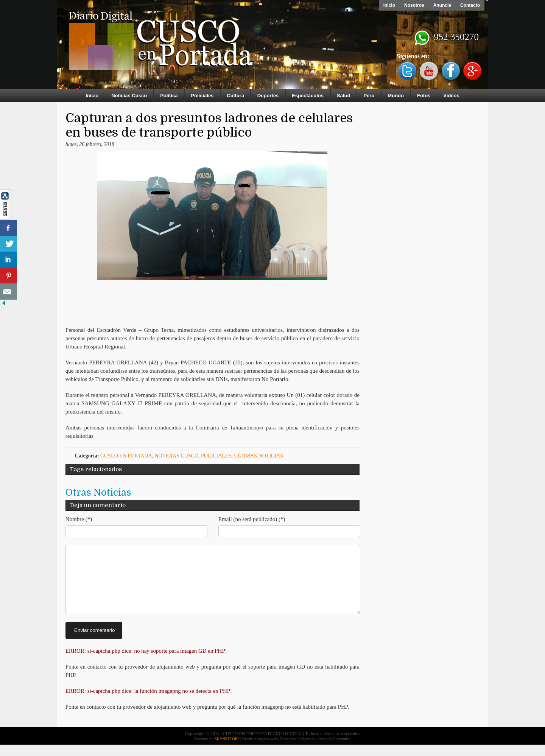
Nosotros (414, 5)
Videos (451, 96)
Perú (369, 96)
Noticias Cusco (129, 96)
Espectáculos (308, 96)
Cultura (235, 96)
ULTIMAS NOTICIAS (258, 456)
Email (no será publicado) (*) (252, 519)
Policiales (202, 96)
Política (169, 96)
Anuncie (442, 5)
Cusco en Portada (126, 456)
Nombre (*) (79, 519)
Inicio (389, 5)
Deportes (268, 96)
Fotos (424, 96)
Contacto (470, 5)
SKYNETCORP (227, 750)
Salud (343, 96)
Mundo (396, 96)
